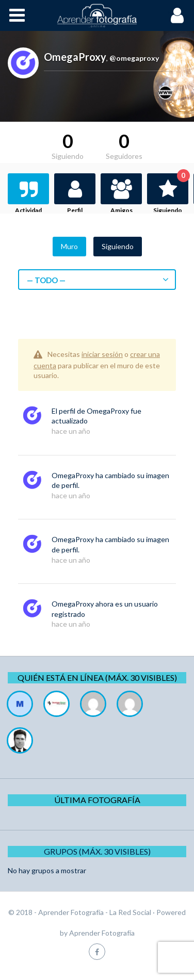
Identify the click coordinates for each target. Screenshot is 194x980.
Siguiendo (171, 194)
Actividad (28, 210)
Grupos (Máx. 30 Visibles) (97, 851)
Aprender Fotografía (102, 933)
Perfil (75, 210)
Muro (69, 246)
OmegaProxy (108, 411)
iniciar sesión (102, 354)
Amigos (122, 210)
